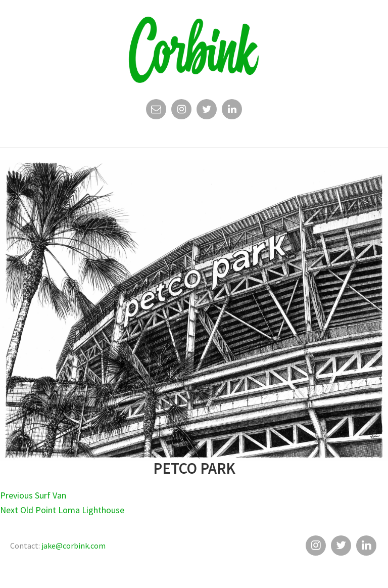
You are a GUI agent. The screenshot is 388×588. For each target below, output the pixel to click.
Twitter (207, 112)
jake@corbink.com (74, 546)
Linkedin (232, 112)
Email (156, 112)
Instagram (181, 112)
